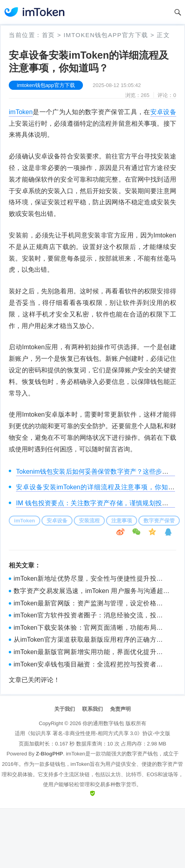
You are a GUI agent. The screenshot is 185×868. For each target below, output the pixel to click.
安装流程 (89, 521)
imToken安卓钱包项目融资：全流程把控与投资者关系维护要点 (92, 665)
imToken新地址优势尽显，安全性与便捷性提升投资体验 (92, 579)
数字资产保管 (159, 521)
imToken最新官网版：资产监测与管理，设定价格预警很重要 (92, 604)
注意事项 (122, 521)
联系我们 (92, 709)
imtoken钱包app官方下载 (106, 35)
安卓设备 (163, 112)
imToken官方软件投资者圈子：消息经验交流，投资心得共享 (92, 616)
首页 (48, 35)
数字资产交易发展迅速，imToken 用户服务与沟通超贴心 (92, 592)
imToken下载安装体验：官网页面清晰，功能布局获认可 (92, 629)
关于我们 (65, 709)
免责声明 (120, 709)
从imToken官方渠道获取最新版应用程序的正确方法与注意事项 (92, 641)
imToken (21, 112)
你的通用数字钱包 (103, 723)
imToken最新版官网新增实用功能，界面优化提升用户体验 (92, 653)
